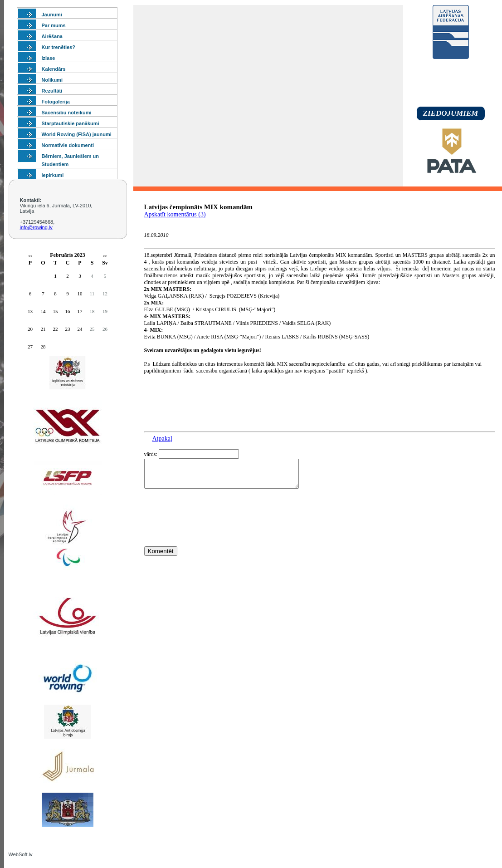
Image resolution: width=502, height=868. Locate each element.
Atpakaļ (162, 439)
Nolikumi (52, 80)
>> (105, 256)
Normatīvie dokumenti (68, 145)
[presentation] (213, 534)
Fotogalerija (56, 102)
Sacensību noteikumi (67, 113)
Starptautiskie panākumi (71, 123)
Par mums (54, 25)
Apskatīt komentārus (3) (175, 214)
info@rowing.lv (36, 227)
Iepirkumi (53, 175)
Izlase (49, 58)
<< (30, 256)
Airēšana (52, 36)
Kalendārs (54, 69)
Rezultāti (52, 91)
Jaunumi (52, 15)
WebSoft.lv (21, 854)
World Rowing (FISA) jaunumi (77, 134)
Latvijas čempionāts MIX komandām (199, 207)
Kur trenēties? (59, 47)
